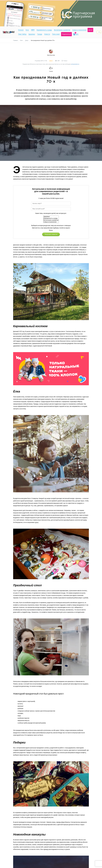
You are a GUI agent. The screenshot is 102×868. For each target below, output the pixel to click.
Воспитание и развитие (51, 220)
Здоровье (51, 217)
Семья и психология (51, 222)
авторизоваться (75, 64)
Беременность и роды (51, 218)
